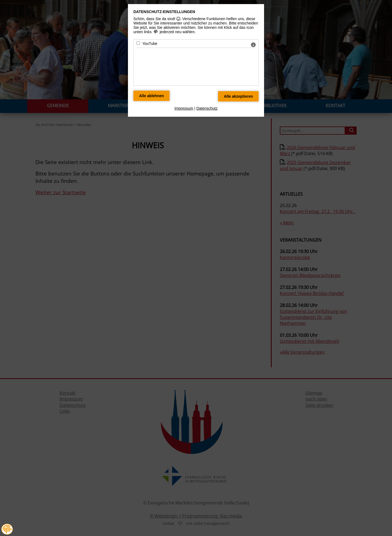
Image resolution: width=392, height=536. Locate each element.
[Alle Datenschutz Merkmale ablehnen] (151, 96)
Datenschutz (207, 108)
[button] (7, 529)
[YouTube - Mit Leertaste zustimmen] (138, 43)
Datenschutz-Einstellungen (164, 12)
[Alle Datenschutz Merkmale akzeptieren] (238, 96)
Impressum (184, 108)
